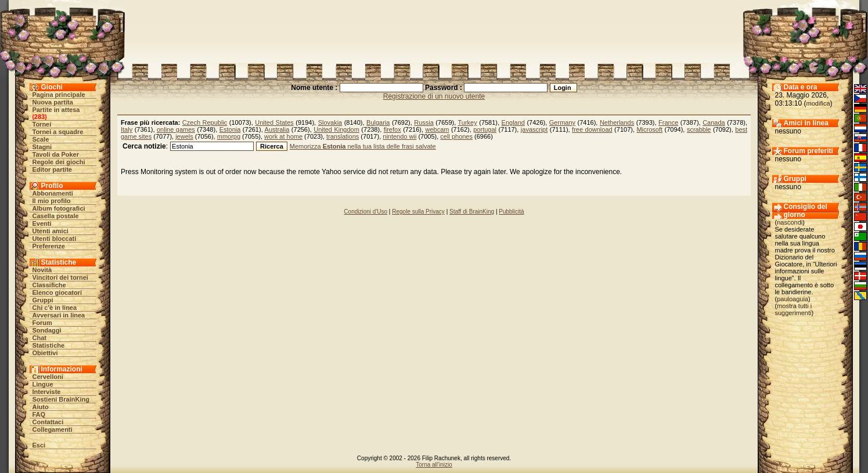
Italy (127, 129)
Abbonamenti (53, 193)
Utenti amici (51, 231)
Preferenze (49, 246)
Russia (424, 122)
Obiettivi (45, 353)
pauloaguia (793, 299)
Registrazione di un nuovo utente (434, 96)
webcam (437, 129)
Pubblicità (511, 212)
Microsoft (649, 129)
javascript (534, 129)
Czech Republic (205, 122)
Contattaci (48, 422)
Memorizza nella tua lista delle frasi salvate (363, 146)
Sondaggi (47, 330)
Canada (714, 122)
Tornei (42, 124)
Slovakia (330, 122)
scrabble (699, 129)
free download (592, 129)
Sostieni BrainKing (61, 399)
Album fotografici (59, 208)
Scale (41, 139)
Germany (562, 122)
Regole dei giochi (59, 162)
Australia (277, 129)
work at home (283, 136)
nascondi (790, 222)
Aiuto (41, 407)
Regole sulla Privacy (418, 212)
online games (176, 129)
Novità (42, 270)
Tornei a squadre (58, 132)
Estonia (230, 129)
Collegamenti (53, 429)
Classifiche (49, 285)
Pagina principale (59, 95)
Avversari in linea (59, 315)
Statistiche (49, 345)
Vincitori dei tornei (60, 277)
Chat (39, 338)
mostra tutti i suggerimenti (794, 309)
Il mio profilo (52, 201)
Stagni (42, 147)
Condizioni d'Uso (365, 212)
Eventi (42, 223)
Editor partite (52, 169)
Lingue (43, 384)
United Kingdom (336, 129)
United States (274, 122)
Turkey (468, 122)
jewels (184, 136)
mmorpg (229, 136)
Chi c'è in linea (55, 308)
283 (39, 117)
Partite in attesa (56, 110)
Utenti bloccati (55, 239)
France (668, 122)
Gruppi (43, 300)
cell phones (456, 136)
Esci (39, 445)
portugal (485, 129)
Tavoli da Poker (56, 154)
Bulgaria (378, 122)
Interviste (47, 392)
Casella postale (56, 216)
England (513, 122)
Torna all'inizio (434, 465)
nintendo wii (399, 136)
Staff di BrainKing (472, 212)
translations (343, 136)
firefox (392, 129)
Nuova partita (53, 102)
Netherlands (617, 122)
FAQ (39, 414)
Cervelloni (48, 377)
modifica (818, 103)
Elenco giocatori (57, 293)
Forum (42, 323)
